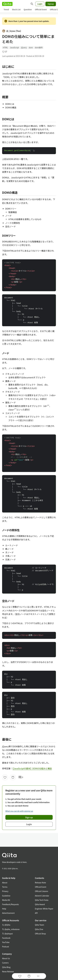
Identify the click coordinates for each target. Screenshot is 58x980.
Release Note (40, 883)
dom (31, 47)
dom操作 (39, 47)
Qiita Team (39, 925)
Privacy (5, 891)
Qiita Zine (39, 929)
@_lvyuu (12, 31)
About (5, 883)
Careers (5, 963)
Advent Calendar (42, 896)
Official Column (42, 891)
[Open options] (38, 976)
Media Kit (6, 900)
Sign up (29, 817)
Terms (5, 887)
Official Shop (40, 934)
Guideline (6, 896)
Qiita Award (40, 904)
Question (28, 9)
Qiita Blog (6, 967)
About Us (6, 958)
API (36, 913)
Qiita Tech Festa (42, 900)
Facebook (6, 938)
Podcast (6, 947)
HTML (5, 47)
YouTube (6, 942)
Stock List (16, 9)
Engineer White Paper (44, 909)
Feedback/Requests (10, 904)
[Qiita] (7, 4)
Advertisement (8, 913)
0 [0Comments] (21, 777)
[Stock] (13, 777)
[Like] (5, 777)
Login (40, 4)
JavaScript (14, 47)
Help (4, 909)
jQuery (24, 47)
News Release (8, 971)
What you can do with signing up (19, 811)
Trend (6, 9)
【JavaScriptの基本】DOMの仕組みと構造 (32, 768)
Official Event (41, 9)
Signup (51, 4)
